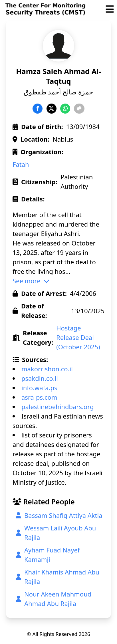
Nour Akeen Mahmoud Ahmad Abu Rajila (54, 599)
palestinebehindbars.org (58, 407)
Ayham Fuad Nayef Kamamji (48, 555)
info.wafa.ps (39, 388)
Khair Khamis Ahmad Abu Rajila (58, 577)
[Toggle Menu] (110, 10)
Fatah (21, 164)
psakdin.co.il (40, 378)
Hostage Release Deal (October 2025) (78, 337)
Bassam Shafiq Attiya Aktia (59, 515)
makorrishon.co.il (47, 369)
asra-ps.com (39, 397)
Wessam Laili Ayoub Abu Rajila (56, 533)
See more (31, 281)
